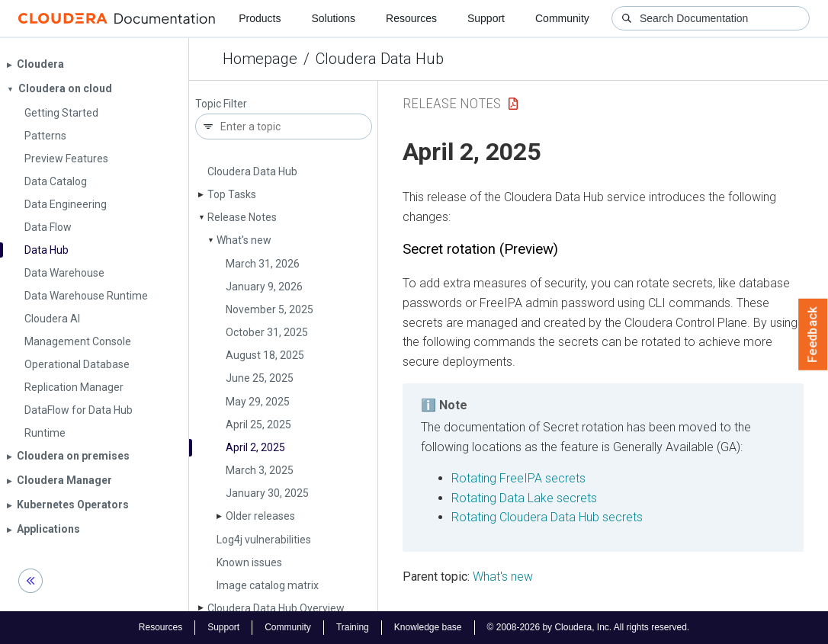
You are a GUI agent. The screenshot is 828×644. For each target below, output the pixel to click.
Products (260, 18)
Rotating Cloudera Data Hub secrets (547, 517)
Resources (411, 18)
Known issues (249, 562)
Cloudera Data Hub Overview (276, 608)
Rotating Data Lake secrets (524, 498)
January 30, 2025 (267, 493)
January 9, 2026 (264, 287)
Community (562, 18)
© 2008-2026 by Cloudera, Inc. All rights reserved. (589, 627)
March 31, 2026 (263, 264)
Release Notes (242, 217)
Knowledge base (428, 627)
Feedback (813, 335)
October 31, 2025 (267, 332)
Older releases (260, 516)
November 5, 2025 (270, 309)
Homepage (260, 59)
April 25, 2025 (258, 425)
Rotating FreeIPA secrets (518, 478)
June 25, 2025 (260, 378)
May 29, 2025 (258, 402)
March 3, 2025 (260, 470)
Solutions (333, 18)
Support (486, 18)
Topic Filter (221, 104)
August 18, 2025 (265, 355)
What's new (244, 240)
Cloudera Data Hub (380, 59)
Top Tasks (232, 194)
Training (353, 627)
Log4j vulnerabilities (264, 540)
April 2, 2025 (255, 447)
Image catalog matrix (268, 585)
